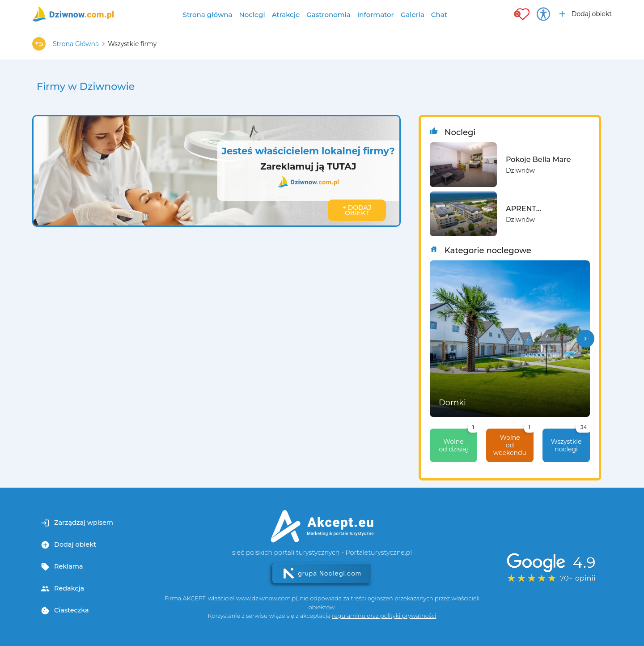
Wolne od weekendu (513, 443)
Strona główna (208, 15)
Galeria (413, 15)
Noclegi (252, 15)
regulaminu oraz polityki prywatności (384, 616)
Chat (439, 15)
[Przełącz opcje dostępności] (543, 14)
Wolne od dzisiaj (458, 441)
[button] (585, 339)
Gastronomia (328, 15)
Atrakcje (286, 15)
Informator (376, 15)
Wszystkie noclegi (570, 441)
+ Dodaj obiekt (357, 210)
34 (584, 427)
